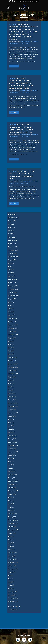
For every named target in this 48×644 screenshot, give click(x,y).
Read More (14, 66)
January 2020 (12, 244)
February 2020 (13, 240)
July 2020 (11, 224)
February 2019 (13, 279)
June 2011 (11, 579)
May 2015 (11, 426)
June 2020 (11, 227)
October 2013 (12, 488)
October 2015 (12, 410)
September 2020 (13, 218)
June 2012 (11, 540)
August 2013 (12, 494)
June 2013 (11, 501)
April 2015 (11, 429)
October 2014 (12, 449)
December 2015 (13, 403)
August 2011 (12, 572)
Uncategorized (26, 42)
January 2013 (12, 517)
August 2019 (12, 260)
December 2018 (13, 286)
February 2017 (12, 358)
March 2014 (12, 471)
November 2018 (13, 289)
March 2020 (12, 237)
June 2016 (11, 384)
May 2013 (11, 504)
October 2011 (12, 566)
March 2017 (12, 354)
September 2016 (13, 374)
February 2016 (12, 397)
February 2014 (13, 475)
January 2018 (12, 322)
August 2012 (12, 533)
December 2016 (13, 364)
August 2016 (12, 377)
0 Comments (14, 44)
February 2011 (12, 592)
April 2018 (11, 312)
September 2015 (13, 413)
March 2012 (12, 549)
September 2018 (13, 296)
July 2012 (11, 536)
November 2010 (13, 602)
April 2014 (11, 468)
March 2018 (12, 315)
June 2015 (11, 423)
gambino (36, 42)
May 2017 (11, 348)
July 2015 (11, 419)
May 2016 (11, 387)
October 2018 (12, 292)
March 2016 (12, 393)
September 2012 (13, 530)
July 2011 (11, 575)
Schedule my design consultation (27, 1)
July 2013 (11, 497)
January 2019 (12, 283)
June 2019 (11, 266)
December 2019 (13, 247)
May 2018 (11, 309)
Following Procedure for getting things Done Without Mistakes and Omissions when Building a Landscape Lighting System (23, 32)
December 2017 (13, 325)
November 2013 (13, 484)
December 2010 (13, 598)
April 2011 (11, 585)
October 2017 (12, 331)
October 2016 (12, 371)
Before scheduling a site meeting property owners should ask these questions (21, 83)
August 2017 (12, 338)
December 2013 (13, 481)
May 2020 (11, 231)
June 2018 (11, 305)
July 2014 (11, 458)
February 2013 (12, 514)
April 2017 (11, 351)
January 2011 (12, 595)
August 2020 (12, 221)
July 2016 (11, 380)
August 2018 (12, 299)
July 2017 (11, 341)
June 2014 (11, 462)
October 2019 (12, 253)
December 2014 (13, 442)
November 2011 (13, 562)
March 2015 (12, 432)
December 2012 (13, 520)
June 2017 (11, 344)
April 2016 (11, 390)
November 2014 (13, 445)
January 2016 (12, 400)
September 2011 (13, 569)
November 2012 (13, 523)
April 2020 (11, 234)
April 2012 (11, 546)
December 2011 (13, 559)
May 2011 (11, 582)
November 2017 (13, 328)
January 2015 (12, 439)
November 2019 (13, 250)
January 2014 (12, 478)
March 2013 (12, 510)
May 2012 (11, 543)
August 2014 (12, 455)
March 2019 (12, 276)
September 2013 (13, 491)
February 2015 (12, 436)
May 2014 (11, 465)
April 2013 (11, 507)
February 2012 (12, 553)
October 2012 (12, 527)
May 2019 (11, 270)
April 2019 (11, 273)
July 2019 (11, 263)
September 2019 (13, 257)
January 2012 (12, 556)
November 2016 (13, 367)
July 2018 (11, 302)
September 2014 (13, 452)
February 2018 (13, 318)
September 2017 (13, 335)
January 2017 (12, 361)
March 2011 (11, 588)
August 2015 (12, 416)
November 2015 (13, 406)
